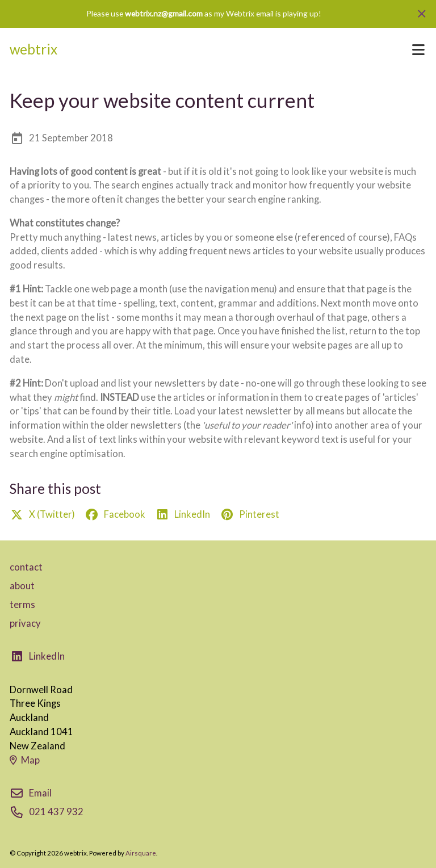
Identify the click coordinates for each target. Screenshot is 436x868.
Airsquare (141, 853)
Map (25, 760)
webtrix (33, 49)
